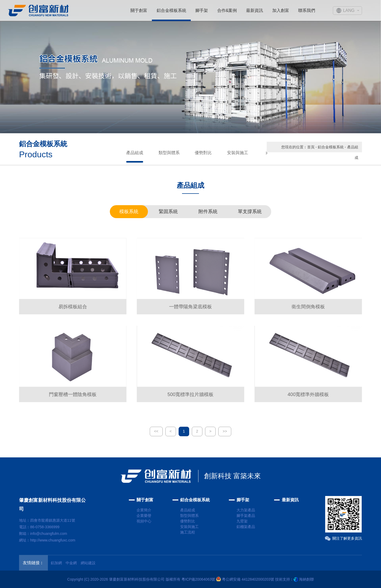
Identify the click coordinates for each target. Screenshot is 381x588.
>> (225, 431)
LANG (349, 10)
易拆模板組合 (73, 307)
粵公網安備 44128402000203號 (245, 579)
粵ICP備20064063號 (198, 579)
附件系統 (208, 212)
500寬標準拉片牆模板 (190, 394)
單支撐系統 (250, 212)
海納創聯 (306, 579)
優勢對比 (203, 153)
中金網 (71, 563)
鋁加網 (56, 563)
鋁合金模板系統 (331, 147)
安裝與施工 (238, 153)
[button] (267, 153)
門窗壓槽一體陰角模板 (73, 394)
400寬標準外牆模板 (308, 394)
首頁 (311, 147)
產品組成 (135, 153)
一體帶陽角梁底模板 (190, 307)
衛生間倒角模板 (308, 307)
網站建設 (88, 563)
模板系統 (129, 212)
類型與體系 (169, 153)
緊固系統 (168, 212)
